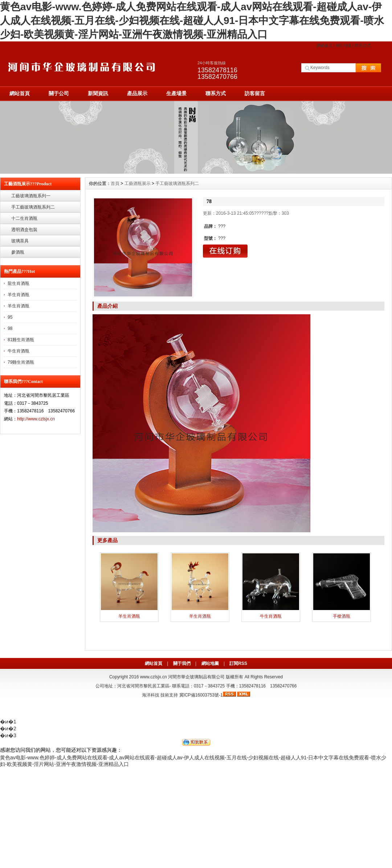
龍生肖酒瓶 (19, 283)
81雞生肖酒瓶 (21, 340)
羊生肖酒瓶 (19, 295)
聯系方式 (363, 45)
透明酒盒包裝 (24, 230)
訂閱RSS (238, 663)
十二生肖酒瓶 (24, 218)
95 (10, 317)
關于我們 (182, 663)
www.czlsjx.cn (154, 677)
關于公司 (59, 93)
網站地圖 (344, 45)
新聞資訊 (98, 93)
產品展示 (137, 93)
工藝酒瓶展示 (138, 183)
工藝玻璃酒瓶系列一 (31, 196)
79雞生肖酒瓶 (21, 362)
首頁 (115, 183)
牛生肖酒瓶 (19, 351)
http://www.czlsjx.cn (36, 419)
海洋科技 (151, 695)
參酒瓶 (18, 252)
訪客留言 (255, 93)
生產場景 (176, 93)
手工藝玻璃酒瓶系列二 (33, 207)
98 (10, 328)
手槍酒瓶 (342, 616)
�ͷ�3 (8, 735)
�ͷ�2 (8, 728)
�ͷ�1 (8, 722)
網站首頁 (324, 45)
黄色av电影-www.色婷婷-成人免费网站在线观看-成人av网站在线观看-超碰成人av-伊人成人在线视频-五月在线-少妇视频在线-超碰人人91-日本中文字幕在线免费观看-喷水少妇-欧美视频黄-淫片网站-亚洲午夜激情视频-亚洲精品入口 (192, 21)
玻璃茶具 (20, 241)
